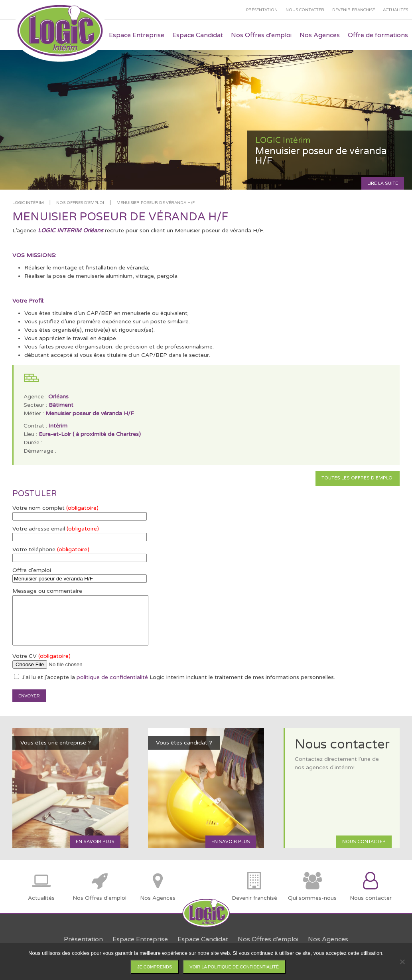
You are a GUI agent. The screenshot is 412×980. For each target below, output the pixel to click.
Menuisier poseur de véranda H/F (156, 203)
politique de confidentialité (112, 677)
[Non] (402, 962)
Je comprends (155, 967)
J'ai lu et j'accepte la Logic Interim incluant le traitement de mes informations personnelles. (174, 677)
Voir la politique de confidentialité (234, 967)
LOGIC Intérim (28, 203)
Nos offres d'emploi (80, 203)
